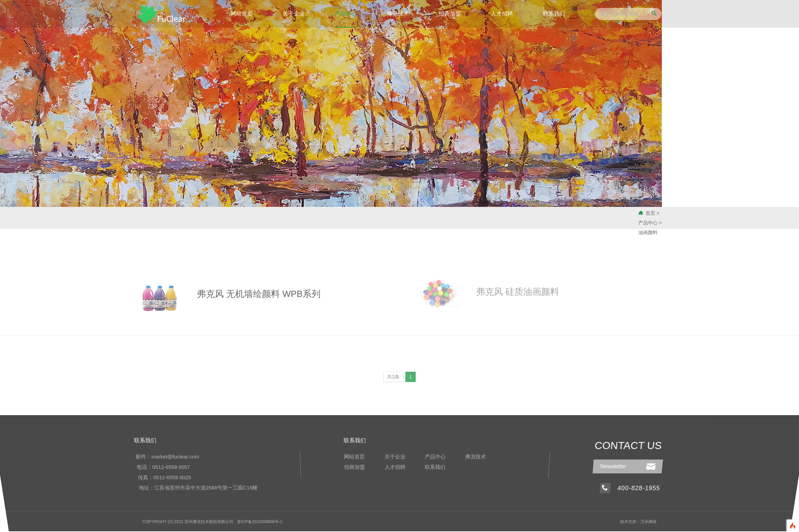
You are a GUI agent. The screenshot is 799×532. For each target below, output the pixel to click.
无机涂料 (127, 218)
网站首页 (242, 14)
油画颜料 (227, 218)
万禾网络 (646, 521)
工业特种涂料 (177, 218)
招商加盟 (450, 14)
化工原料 (77, 218)
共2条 (393, 379)
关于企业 (294, 14)
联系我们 (554, 14)
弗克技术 (398, 14)
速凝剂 (27, 218)
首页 (673, 213)
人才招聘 (502, 14)
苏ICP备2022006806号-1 (261, 521)
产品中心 (346, 14)
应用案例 (277, 218)
